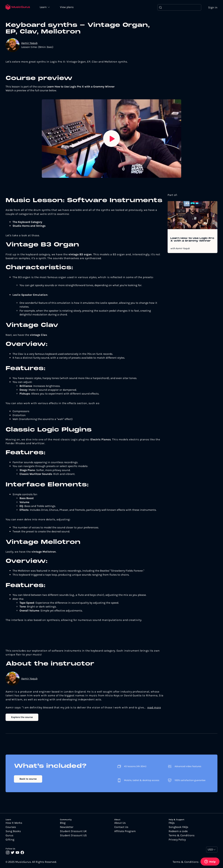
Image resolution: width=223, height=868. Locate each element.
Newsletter (67, 827)
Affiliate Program (125, 831)
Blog (63, 823)
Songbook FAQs (178, 827)
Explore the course (22, 717)
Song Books (13, 831)
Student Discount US (73, 835)
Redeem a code (178, 831)
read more (154, 707)
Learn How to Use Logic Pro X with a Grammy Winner (192, 240)
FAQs (172, 823)
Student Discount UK (73, 831)
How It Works (14, 823)
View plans (67, 7)
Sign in (213, 7)
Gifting (10, 840)
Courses (11, 827)
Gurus (9, 835)
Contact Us (121, 827)
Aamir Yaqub (29, 43)
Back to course (28, 779)
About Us (120, 823)
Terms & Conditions (182, 835)
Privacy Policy (177, 840)
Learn (44, 7)
